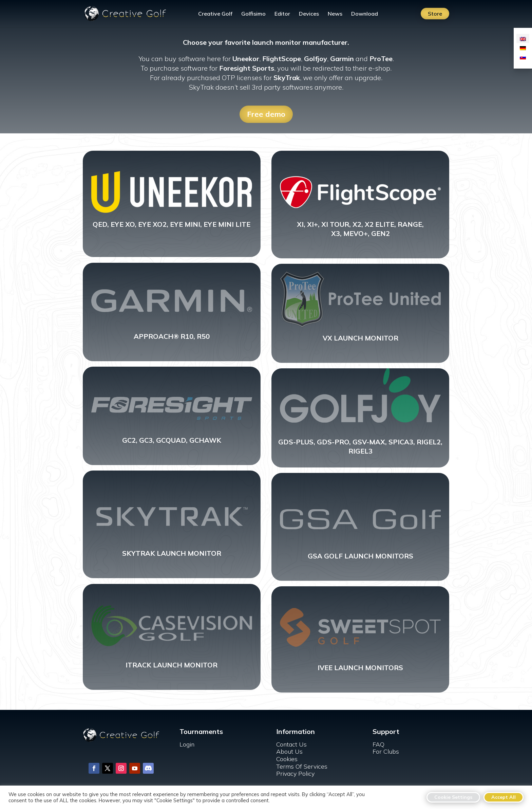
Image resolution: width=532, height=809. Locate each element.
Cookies (287, 759)
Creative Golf (215, 14)
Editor (282, 14)
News (335, 14)
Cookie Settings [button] (453, 797)
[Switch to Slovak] (523, 57)
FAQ (378, 744)
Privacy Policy (295, 774)
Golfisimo (253, 14)
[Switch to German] (523, 48)
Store (435, 14)
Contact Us (291, 744)
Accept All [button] (503, 797)
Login (187, 744)
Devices (309, 14)
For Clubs (386, 751)
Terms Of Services (302, 766)
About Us (289, 751)
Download (365, 14)
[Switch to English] (523, 39)
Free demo (266, 114)
